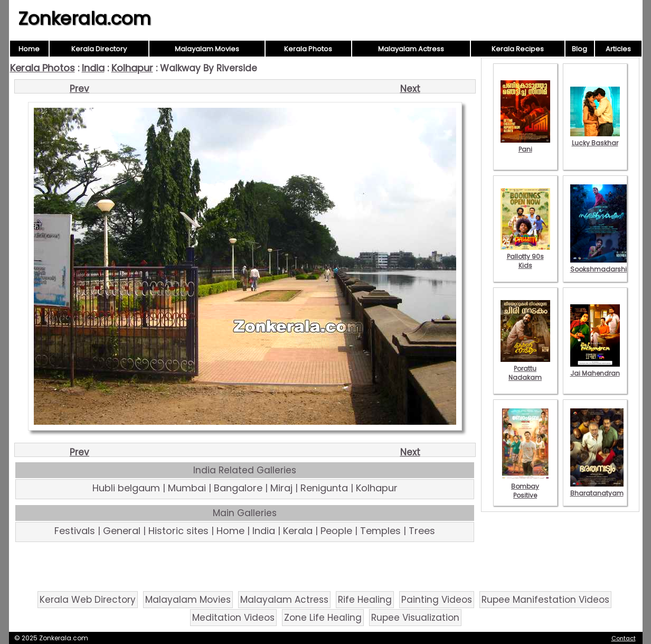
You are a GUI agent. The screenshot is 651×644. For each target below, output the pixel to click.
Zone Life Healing (323, 618)
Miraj (281, 488)
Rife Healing (365, 600)
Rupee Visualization (415, 618)
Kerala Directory (99, 49)
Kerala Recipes (518, 49)
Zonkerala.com (84, 18)
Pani (525, 145)
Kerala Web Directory (88, 600)
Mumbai (187, 488)
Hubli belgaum (126, 488)
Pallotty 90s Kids (525, 256)
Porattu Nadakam (525, 368)
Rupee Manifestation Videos (545, 600)
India (93, 68)
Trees (422, 531)
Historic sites (178, 531)
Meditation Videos (233, 618)
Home (29, 49)
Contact (624, 638)
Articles (618, 49)
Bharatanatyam (597, 489)
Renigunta (324, 488)
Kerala (298, 531)
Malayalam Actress (411, 49)
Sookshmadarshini (601, 265)
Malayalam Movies (207, 49)
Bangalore (238, 488)
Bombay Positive (525, 486)
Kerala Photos (308, 49)
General (122, 531)
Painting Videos (437, 600)
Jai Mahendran (595, 369)
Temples (380, 531)
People (336, 531)
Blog (579, 49)
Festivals (75, 531)
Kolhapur (132, 68)
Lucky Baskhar (595, 138)
